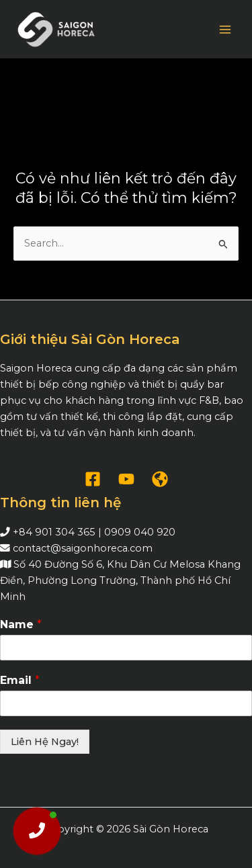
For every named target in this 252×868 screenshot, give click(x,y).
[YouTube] (126, 479)
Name (21, 624)
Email (20, 680)
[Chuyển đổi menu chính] (225, 29)
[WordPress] (160, 479)
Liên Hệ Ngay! (45, 742)
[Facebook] (93, 479)
